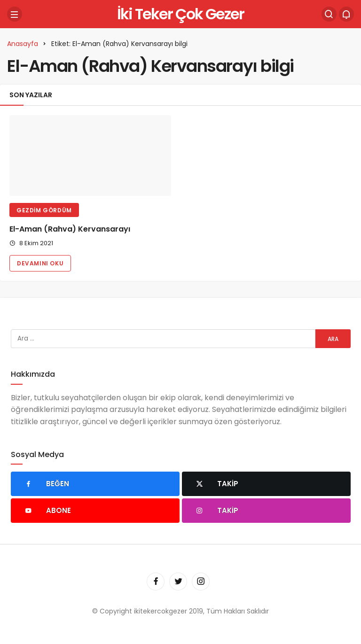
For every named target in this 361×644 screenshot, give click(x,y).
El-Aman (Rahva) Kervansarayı (70, 229)
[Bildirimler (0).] (346, 14)
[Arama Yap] (329, 14)
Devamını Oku (40, 263)
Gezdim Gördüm (44, 210)
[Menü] (15, 14)
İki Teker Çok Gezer (180, 14)
